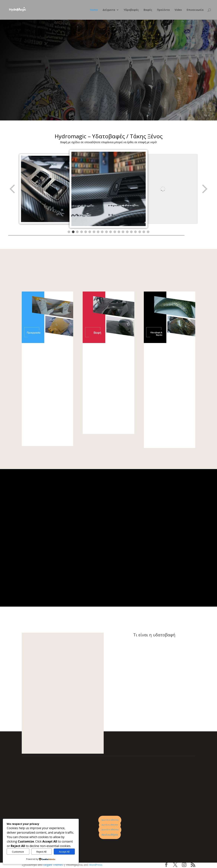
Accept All (64, 852)
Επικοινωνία (195, 10)
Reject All (41, 852)
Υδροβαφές (131, 10)
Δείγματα (109, 10)
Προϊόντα (163, 10)
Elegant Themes (53, 865)
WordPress (96, 865)
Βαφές (148, 10)
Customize (18, 852)
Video (178, 10)
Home (94, 10)
